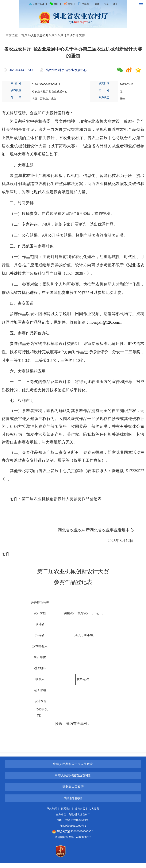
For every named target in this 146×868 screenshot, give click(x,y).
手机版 (84, 4)
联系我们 (66, 814)
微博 (68, 4)
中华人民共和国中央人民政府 (73, 769)
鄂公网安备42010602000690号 (73, 837)
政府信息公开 (39, 35)
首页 (24, 35)
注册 (115, 4)
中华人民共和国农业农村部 (73, 781)
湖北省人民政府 (73, 792)
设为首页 (80, 814)
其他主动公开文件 (73, 35)
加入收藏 (94, 814)
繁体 (97, 4)
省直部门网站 (73, 803)
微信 (54, 4)
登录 (106, 4)
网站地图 (52, 814)
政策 (55, 35)
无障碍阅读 (36, 4)
